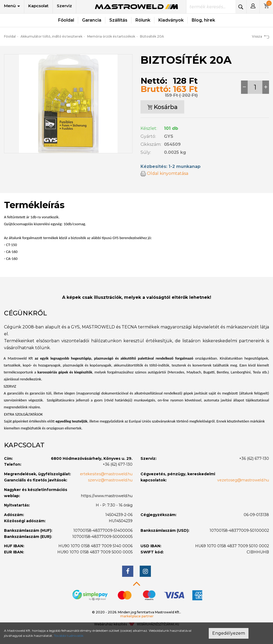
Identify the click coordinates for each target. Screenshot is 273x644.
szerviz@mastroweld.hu (110, 480)
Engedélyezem (229, 633)
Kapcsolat (38, 6)
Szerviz (64, 6)
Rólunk (143, 20)
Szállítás (118, 20)
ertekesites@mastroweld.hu (106, 474)
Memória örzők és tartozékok (111, 36)
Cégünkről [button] (25, 313)
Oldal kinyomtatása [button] (164, 173)
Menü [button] (12, 6)
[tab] (136, 313)
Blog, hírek (203, 20)
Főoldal (66, 20)
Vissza (260, 36)
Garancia (92, 20)
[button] (253, 7)
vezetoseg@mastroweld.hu (243, 480)
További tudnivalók (69, 636)
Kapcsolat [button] (24, 445)
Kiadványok (171, 20)
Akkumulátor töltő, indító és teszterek (51, 36)
